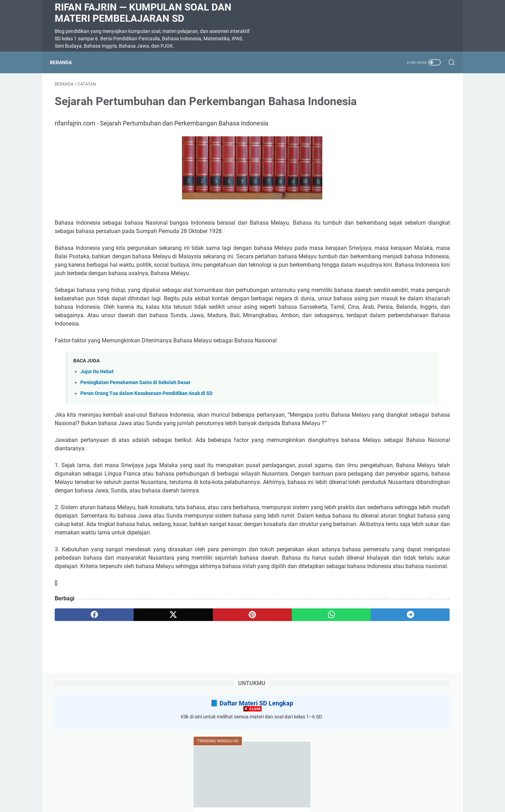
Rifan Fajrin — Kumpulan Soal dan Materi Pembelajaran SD (143, 13)
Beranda (66, 62)
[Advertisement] (252, 763)
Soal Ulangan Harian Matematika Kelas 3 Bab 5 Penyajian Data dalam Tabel (396, 229)
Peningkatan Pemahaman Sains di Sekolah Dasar (135, 438)
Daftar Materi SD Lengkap (402, 108)
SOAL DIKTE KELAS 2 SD (382, 330)
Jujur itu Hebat (97, 427)
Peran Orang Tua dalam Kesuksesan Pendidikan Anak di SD (146, 449)
